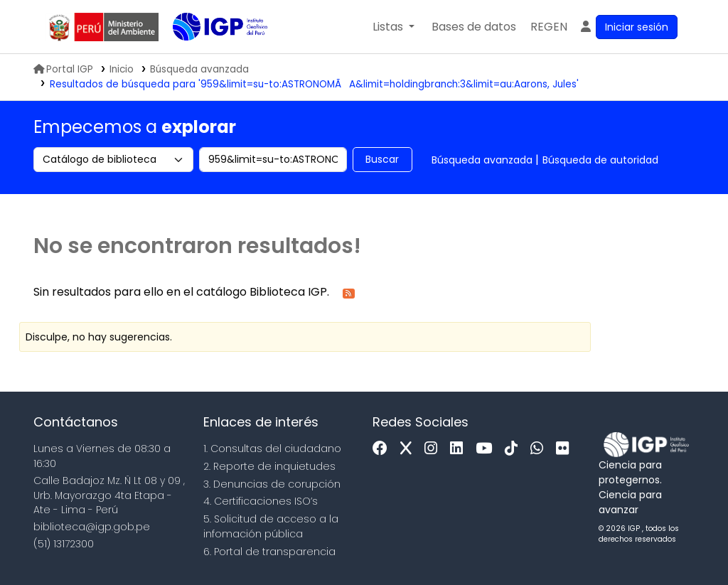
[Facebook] (384, 449)
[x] (409, 449)
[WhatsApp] (540, 449)
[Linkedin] (460, 449)
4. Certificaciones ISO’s (261, 501)
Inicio (122, 69)
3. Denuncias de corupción (272, 484)
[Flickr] (566, 449)
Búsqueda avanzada (482, 160)
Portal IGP (63, 69)
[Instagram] (434, 449)
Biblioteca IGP (208, 55)
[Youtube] (487, 449)
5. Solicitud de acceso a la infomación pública (271, 526)
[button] (394, 27)
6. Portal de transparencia (269, 552)
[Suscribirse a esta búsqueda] (349, 292)
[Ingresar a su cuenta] (628, 27)
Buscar (382, 159)
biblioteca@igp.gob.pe (92, 527)
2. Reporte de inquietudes (269, 466)
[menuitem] (549, 27)
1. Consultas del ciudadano (272, 449)
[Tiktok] (515, 449)
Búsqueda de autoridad (600, 160)
